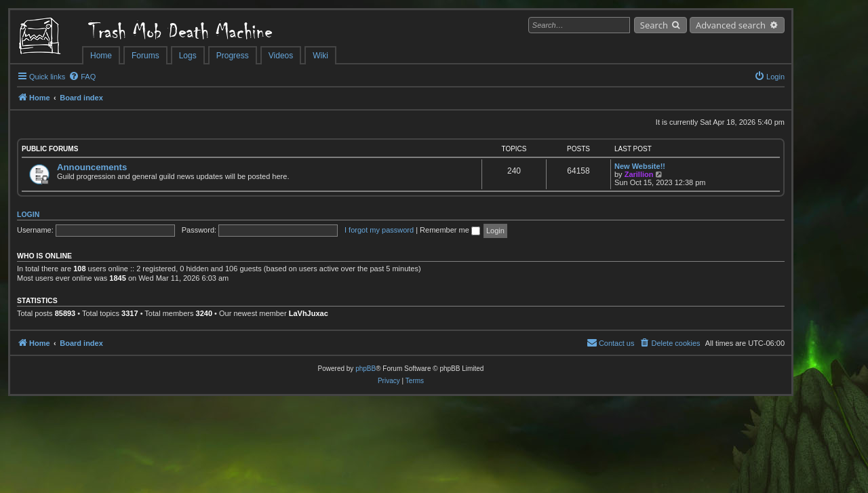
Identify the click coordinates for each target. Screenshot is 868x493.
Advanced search (731, 25)
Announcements (92, 167)
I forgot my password (379, 230)
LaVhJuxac (309, 313)
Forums (145, 56)
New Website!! (640, 166)
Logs (188, 56)
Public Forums (50, 149)
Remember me (450, 230)
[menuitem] (82, 77)
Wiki (320, 56)
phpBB (366, 369)
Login (28, 214)
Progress (233, 56)
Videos (281, 56)
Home (101, 56)
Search (654, 25)
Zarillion (639, 174)
